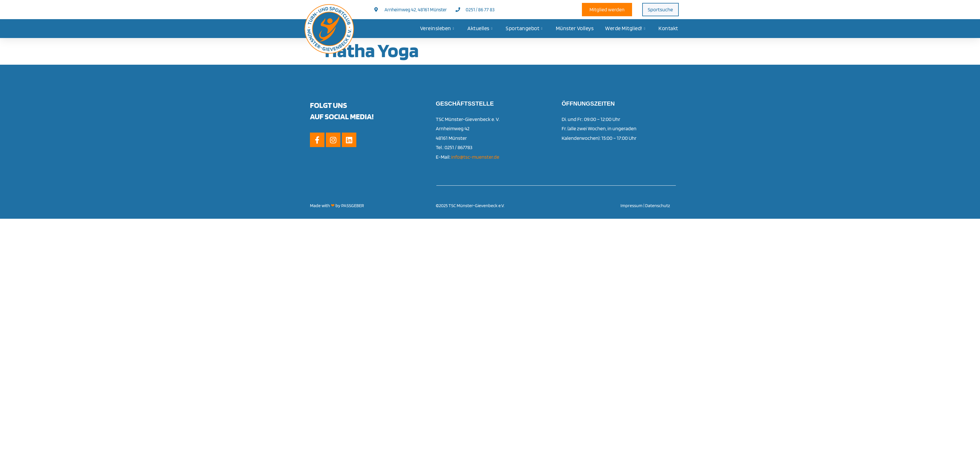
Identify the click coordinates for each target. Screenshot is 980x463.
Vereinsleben (437, 29)
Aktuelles (480, 29)
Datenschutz (658, 206)
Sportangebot (524, 29)
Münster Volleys (575, 28)
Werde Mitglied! (625, 29)
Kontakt (668, 28)
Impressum (631, 206)
